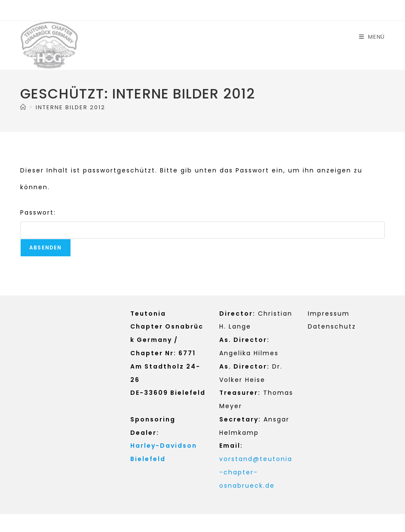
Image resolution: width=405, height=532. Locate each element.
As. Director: (244, 340)
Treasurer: (240, 393)
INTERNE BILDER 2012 (71, 107)
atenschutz (334, 326)
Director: (237, 314)
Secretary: (240, 419)
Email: (231, 446)
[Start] (23, 107)
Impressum (329, 314)
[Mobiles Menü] (372, 37)
